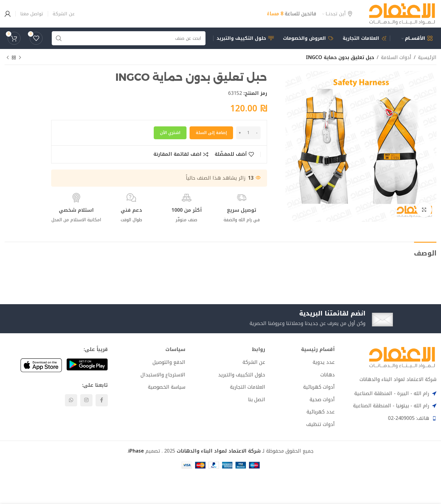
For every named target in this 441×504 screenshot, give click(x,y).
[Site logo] (402, 13)
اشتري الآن (170, 133)
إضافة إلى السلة (211, 133)
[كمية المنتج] (248, 133)
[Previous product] (20, 58)
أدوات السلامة (396, 58)
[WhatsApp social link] (71, 400)
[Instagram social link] (86, 400)
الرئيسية (427, 58)
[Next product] (8, 58)
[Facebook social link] (102, 400)
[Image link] (402, 357)
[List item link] (302, 362)
